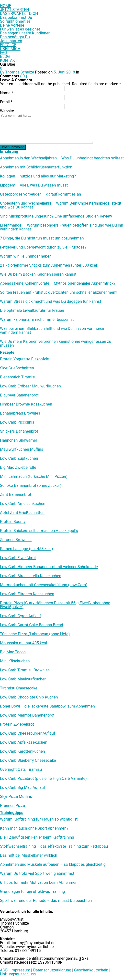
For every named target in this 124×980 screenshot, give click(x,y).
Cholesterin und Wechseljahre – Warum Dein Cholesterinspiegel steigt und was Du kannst (61, 205)
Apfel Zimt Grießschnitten (22, 513)
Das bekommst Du (16, 17)
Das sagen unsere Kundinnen (25, 33)
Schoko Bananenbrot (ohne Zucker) (31, 486)
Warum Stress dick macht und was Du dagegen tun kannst (51, 302)
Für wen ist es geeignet (20, 29)
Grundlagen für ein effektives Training (32, 892)
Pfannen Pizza (12, 806)
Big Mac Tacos (13, 652)
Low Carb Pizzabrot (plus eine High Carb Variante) (43, 779)
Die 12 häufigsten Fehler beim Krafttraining (37, 837)
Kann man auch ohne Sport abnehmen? (34, 828)
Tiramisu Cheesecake (19, 688)
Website (7, 111)
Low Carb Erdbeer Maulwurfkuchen (30, 386)
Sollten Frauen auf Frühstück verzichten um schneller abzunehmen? (59, 292)
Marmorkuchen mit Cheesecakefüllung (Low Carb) (44, 585)
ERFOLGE (8, 45)
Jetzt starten (11, 41)
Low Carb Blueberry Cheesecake (28, 761)
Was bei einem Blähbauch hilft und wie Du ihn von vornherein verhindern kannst (53, 331)
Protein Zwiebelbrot (17, 724)
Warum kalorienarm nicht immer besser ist (37, 320)
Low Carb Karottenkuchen (23, 751)
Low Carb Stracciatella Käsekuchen (31, 576)
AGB (4, 970)
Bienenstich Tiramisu (18, 377)
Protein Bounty (13, 522)
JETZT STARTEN (15, 10)
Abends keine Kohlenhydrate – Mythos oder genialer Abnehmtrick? (58, 283)
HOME (6, 6)
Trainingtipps (12, 813)
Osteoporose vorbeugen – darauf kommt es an (40, 194)
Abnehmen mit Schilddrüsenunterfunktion (36, 167)
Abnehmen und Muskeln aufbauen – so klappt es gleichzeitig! (53, 865)
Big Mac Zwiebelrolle (18, 468)
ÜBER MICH (10, 49)
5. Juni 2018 (64, 72)
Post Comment (13, 147)
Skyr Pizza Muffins (16, 797)
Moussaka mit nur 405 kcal (23, 643)
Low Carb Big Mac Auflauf (23, 788)
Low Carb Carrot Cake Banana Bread (32, 625)
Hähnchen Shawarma (19, 440)
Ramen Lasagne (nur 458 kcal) (26, 549)
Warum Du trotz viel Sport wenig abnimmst (37, 874)
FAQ (4, 53)
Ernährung (9, 151)
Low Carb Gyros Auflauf (21, 616)
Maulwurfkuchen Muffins (22, 449)
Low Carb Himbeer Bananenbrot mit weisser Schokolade (49, 567)
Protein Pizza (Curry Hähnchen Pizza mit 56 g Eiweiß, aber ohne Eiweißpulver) (55, 605)
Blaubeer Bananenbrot (19, 395)
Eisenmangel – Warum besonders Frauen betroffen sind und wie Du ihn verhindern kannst (62, 227)
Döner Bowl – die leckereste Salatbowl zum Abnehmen (47, 706)
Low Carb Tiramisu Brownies (25, 670)
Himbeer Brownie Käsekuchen (26, 404)
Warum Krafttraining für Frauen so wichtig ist (39, 819)
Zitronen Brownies (16, 540)
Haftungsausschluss (18, 974)
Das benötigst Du (15, 37)
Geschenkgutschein (91, 970)
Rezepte (7, 352)
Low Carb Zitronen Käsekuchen (27, 594)
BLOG (5, 57)
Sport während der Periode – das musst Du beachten (46, 901)
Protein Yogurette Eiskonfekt (25, 359)
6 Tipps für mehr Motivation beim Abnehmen (39, 883)
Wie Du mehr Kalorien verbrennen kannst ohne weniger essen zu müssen (56, 344)
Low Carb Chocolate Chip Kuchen (29, 697)
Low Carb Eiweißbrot (18, 558)
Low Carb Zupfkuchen (19, 459)
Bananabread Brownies (20, 413)
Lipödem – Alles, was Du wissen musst (34, 185)
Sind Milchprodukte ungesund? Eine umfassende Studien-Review (56, 216)
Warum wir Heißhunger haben (26, 256)
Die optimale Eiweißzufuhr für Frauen (32, 311)
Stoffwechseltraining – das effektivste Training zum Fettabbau (54, 846)
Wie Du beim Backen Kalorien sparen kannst (38, 274)
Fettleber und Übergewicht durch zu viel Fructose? (43, 247)
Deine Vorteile (12, 25)
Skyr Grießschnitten (17, 368)
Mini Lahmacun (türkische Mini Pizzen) (34, 477)
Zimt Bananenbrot (16, 495)
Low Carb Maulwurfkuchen (23, 679)
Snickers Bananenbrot (19, 431)
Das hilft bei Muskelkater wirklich (29, 855)
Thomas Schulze (20, 72)
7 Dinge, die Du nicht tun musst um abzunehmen (42, 238)
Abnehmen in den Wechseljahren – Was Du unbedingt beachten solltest (62, 158)
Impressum (20, 970)
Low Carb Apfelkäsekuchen (24, 742)
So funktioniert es (15, 21)
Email (6, 102)
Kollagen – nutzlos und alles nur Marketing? (38, 176)
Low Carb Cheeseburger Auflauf (28, 733)
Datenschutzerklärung (52, 970)
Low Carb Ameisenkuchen (23, 504)
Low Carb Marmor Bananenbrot (27, 715)
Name (7, 93)
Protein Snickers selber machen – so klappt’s (39, 531)
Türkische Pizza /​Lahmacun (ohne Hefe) (35, 634)
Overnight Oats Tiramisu (21, 770)
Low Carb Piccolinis (17, 422)
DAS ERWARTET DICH (19, 14)
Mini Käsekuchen (15, 661)
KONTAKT (9, 60)
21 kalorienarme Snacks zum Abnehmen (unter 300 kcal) (49, 265)
